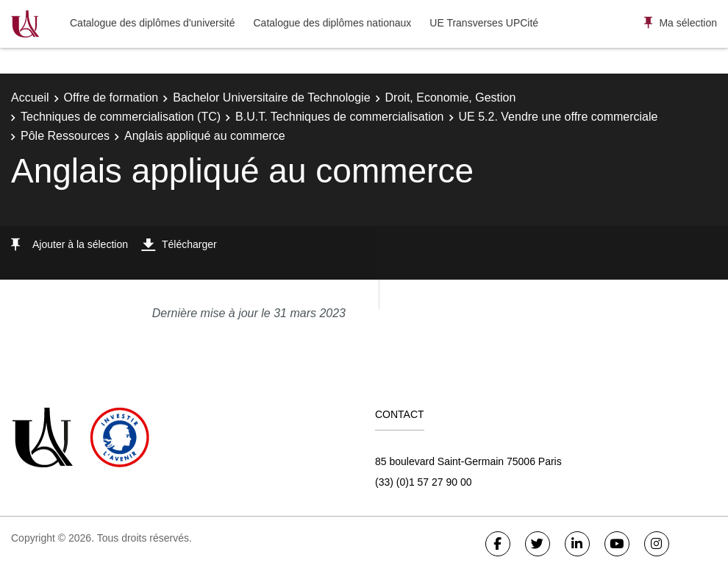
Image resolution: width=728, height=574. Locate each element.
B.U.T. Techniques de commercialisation (339, 117)
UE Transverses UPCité (484, 23)
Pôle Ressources (65, 136)
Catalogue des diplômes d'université (152, 23)
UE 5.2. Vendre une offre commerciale (559, 117)
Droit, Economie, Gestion (451, 98)
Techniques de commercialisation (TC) (121, 117)
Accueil (30, 98)
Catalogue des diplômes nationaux (332, 23)
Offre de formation (111, 98)
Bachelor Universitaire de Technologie (271, 98)
